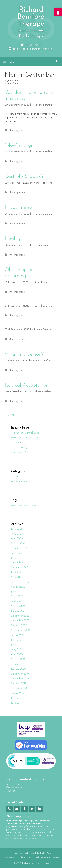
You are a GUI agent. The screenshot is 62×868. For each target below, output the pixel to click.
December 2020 (20, 616)
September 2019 (20, 688)
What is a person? (24, 354)
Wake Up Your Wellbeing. (25, 438)
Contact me (10, 858)
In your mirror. (20, 208)
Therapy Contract (19, 853)
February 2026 (19, 548)
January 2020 (18, 669)
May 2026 (17, 534)
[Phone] (9, 809)
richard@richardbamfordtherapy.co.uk (31, 49)
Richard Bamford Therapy (31, 17)
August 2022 (18, 587)
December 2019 (20, 674)
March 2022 (18, 606)
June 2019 (16, 703)
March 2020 (18, 659)
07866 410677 (31, 45)
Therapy (15, 476)
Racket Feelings (20, 447)
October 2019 (19, 683)
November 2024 (20, 563)
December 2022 (20, 582)
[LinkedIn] (39, 809)
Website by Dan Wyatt (47, 858)
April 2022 (17, 601)
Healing (13, 239)
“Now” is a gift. (20, 145)
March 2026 (18, 543)
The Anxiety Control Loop (25, 433)
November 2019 (20, 679)
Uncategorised (17, 130)
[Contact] (17, 809)
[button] (58, 12)
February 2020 (19, 664)
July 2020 (16, 640)
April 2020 (17, 655)
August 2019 (18, 693)
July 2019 (16, 698)
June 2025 (17, 558)
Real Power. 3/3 (20, 452)
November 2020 (20, 621)
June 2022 (17, 592)
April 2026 (17, 539)
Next (16, 415)
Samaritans (12, 824)
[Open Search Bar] (58, 62)
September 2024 (20, 568)
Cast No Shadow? (24, 176)
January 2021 (18, 611)
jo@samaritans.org (16, 827)
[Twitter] (32, 809)
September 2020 (20, 630)
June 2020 (17, 645)
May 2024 (17, 577)
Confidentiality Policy (42, 853)
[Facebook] (24, 809)
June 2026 (17, 529)
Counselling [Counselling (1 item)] (15, 505)
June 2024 (17, 572)
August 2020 (18, 635)
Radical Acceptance (26, 385)
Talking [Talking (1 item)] (34, 505)
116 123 (29, 824)
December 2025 (20, 553)
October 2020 (19, 626)
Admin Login (25, 858)
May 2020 (17, 650)
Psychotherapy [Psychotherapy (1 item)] (25, 505)
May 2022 (17, 596)
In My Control (19, 442)
